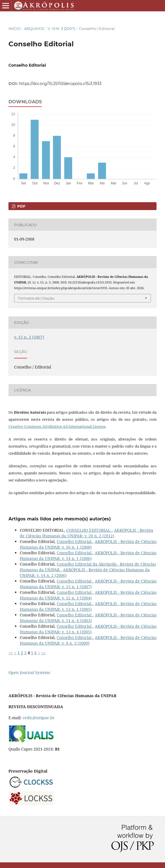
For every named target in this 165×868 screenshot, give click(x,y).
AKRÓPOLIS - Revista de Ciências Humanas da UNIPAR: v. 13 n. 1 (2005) (88, 606)
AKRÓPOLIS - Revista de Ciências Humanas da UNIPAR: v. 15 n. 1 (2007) (88, 584)
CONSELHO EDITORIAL (89, 530)
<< (11, 653)
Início (15, 29)
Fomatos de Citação (36, 298)
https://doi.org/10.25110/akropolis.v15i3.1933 (60, 84)
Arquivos (34, 29)
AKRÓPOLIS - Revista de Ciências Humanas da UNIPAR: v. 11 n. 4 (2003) (88, 618)
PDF (21, 206)
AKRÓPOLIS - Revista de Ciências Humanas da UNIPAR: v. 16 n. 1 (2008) (88, 544)
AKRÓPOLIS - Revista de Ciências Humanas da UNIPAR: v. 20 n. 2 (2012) (86, 533)
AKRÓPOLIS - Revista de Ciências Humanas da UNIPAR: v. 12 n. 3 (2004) (88, 595)
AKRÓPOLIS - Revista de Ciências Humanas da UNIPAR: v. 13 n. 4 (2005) (88, 629)
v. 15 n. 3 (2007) (61, 29)
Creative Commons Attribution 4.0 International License (57, 426)
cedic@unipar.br (39, 718)
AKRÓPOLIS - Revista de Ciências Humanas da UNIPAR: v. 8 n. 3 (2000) (88, 640)
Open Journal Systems (29, 672)
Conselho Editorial (75, 541)
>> (43, 653)
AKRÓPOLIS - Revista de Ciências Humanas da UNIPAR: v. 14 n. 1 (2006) (88, 556)
